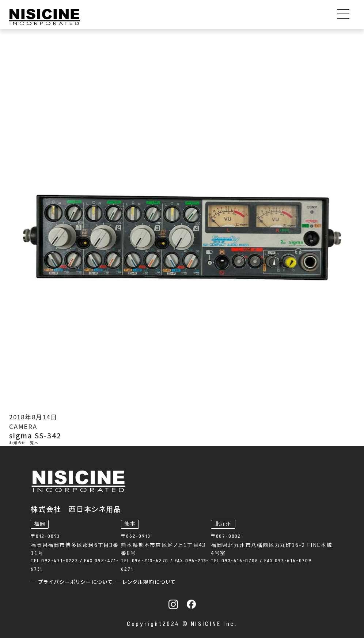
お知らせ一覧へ (24, 443)
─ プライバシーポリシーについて (73, 582)
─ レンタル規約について (146, 582)
